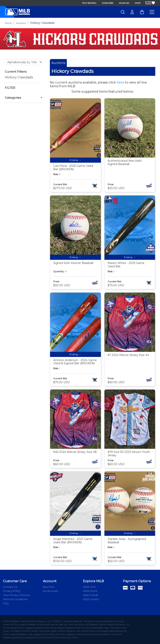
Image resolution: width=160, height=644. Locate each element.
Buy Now (49, 587)
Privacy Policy (12, 591)
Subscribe (108, 3)
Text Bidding (89, 3)
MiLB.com (124, 3)
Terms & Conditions (15, 599)
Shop (138, 3)
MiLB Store (90, 591)
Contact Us (10, 587)
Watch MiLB (91, 595)
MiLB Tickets (91, 599)
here (120, 82)
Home (8, 23)
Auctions (21, 23)
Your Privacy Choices (16, 595)
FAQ (6, 603)
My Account (51, 591)
